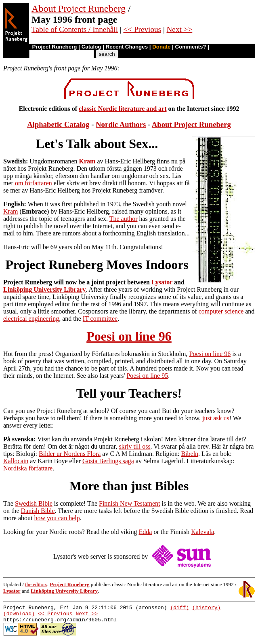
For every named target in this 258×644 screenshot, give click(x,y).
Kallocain (16, 461)
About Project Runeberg (79, 8)
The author (124, 219)
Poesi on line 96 (129, 336)
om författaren (34, 183)
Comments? (191, 47)
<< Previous (142, 29)
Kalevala (202, 532)
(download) (19, 616)
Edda (146, 532)
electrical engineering (31, 319)
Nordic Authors (121, 124)
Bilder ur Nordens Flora (70, 454)
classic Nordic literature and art (123, 109)
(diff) (179, 608)
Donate (161, 47)
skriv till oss (134, 446)
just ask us (216, 418)
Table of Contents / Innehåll (75, 29)
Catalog (91, 47)
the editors (36, 584)
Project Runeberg (54, 47)
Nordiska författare (28, 468)
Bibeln (190, 454)
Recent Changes (127, 47)
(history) (206, 608)
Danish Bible (38, 511)
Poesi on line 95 (147, 376)
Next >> (180, 29)
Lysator (162, 282)
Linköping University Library (44, 289)
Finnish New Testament (129, 503)
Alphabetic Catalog (58, 124)
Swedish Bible (34, 503)
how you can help (57, 518)
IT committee (100, 319)
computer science (221, 311)
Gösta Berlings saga (108, 461)
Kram (87, 161)
